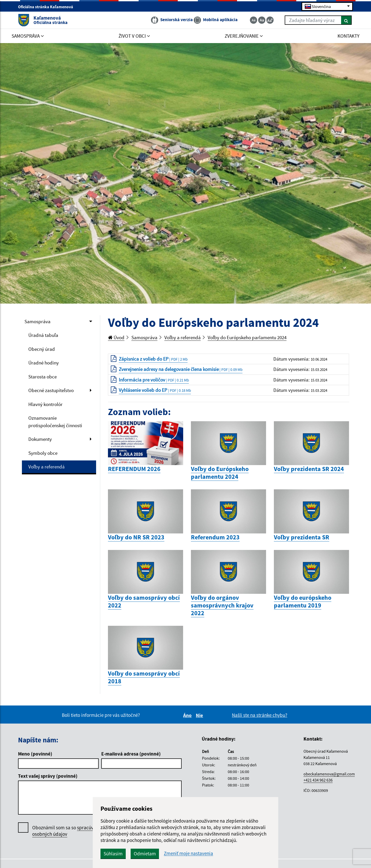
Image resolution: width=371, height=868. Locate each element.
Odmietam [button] (145, 854)
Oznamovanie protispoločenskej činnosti (55, 422)
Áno (188, 715)
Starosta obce (43, 377)
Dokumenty (40, 439)
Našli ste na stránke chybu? (260, 715)
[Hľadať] (346, 20)
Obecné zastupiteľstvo (51, 390)
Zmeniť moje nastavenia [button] (188, 853)
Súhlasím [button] (113, 854)
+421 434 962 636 (318, 780)
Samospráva (37, 321)
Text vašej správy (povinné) (48, 776)
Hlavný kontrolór (45, 404)
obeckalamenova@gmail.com (329, 774)
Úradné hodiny (44, 363)
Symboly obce (43, 453)
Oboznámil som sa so (68, 831)
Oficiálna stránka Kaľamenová (48, 7)
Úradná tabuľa (43, 335)
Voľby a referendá (47, 467)
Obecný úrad (42, 349)
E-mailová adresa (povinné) (131, 754)
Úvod (116, 337)
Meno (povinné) (35, 754)
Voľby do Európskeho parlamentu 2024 (247, 337)
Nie (200, 715)
